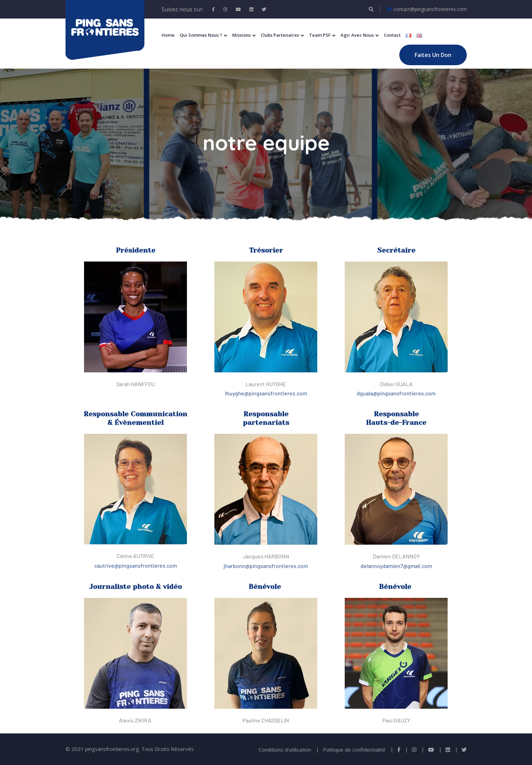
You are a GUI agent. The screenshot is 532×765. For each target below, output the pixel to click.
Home (168, 35)
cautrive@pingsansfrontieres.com (136, 565)
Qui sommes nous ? (201, 35)
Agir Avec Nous (357, 35)
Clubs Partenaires (280, 35)
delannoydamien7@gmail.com (396, 566)
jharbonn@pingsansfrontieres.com (266, 566)
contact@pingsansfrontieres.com (427, 9)
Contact (392, 35)
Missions (241, 35)
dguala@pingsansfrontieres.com (396, 393)
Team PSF (320, 35)
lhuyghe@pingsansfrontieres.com (266, 393)
